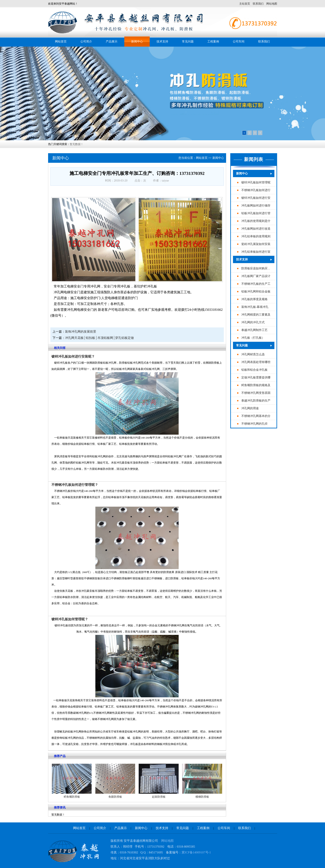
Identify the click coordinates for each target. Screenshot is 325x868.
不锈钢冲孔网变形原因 (256, 393)
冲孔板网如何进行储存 (256, 206)
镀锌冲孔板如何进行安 (256, 198)
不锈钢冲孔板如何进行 (256, 190)
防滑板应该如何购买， (256, 268)
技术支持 (162, 42)
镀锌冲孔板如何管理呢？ (70, 619)
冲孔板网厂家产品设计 (256, 276)
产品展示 (112, 42)
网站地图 (272, 4)
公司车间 (239, 42)
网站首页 (61, 42)
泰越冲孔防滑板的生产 (256, 401)
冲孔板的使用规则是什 (256, 221)
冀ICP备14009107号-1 (196, 852)
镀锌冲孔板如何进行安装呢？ (73, 356)
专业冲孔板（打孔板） (256, 338)
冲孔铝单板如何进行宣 (256, 252)
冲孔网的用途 (250, 408)
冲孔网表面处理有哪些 (256, 362)
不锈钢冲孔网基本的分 (256, 416)
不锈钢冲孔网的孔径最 (256, 424)
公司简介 (86, 42)
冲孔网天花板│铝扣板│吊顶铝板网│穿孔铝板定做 (100, 338)
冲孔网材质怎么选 (253, 354)
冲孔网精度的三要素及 (256, 315)
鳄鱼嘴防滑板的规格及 (256, 385)
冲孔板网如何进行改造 (256, 229)
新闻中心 (137, 42)
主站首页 (245, 4)
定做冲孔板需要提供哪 (256, 377)
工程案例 (213, 42)
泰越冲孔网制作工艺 (254, 330)
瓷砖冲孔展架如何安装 (256, 244)
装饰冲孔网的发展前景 (81, 332)
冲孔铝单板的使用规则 (256, 236)
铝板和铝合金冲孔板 (254, 370)
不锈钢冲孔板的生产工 (256, 284)
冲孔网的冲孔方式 (253, 322)
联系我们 (258, 4)
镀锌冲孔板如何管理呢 (256, 182)
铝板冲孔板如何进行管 (256, 213)
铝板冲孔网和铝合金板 (256, 292)
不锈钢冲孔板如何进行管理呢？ (75, 485)
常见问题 (188, 42)
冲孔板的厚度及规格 (254, 299)
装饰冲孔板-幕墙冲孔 (255, 307)
